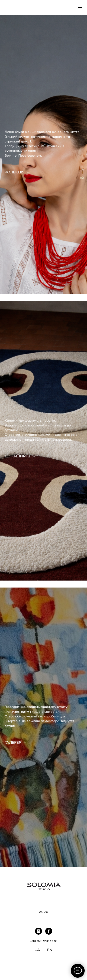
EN (50, 950)
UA (37, 950)
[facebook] (49, 931)
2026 (43, 912)
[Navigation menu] (80, 7)
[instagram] (39, 931)
